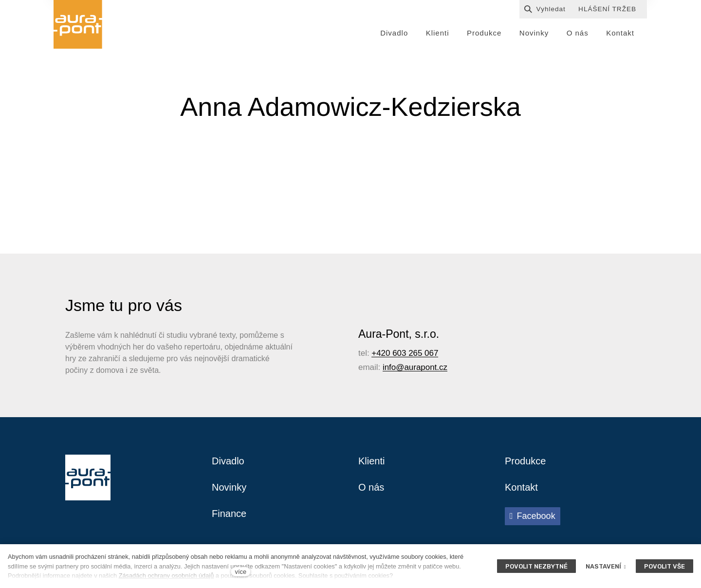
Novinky (229, 487)
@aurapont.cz (422, 367)
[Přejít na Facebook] (533, 516)
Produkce (526, 461)
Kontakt (521, 487)
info (389, 367)
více (241, 572)
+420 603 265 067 (405, 353)
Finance (229, 514)
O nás (371, 487)
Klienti (371, 461)
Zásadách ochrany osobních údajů (166, 576)
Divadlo (228, 461)
